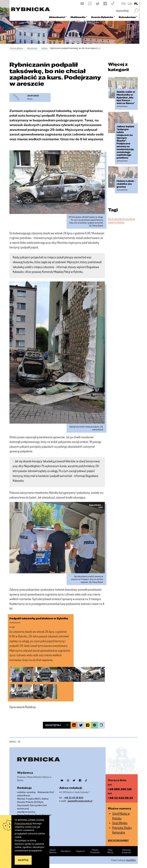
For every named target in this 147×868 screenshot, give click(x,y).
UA (130, 4)
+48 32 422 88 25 (120, 798)
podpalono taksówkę (116, 222)
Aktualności (32, 48)
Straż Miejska (120, 823)
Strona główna (17, 48)
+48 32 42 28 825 (73, 798)
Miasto (44, 48)
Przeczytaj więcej (23, 823)
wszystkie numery (118, 840)
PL (136, 4)
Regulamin (80, 851)
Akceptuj (23, 860)
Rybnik (111, 219)
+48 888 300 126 (120, 789)
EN (124, 4)
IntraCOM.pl (131, 860)
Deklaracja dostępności (127, 851)
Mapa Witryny (110, 851)
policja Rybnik (119, 219)
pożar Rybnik (130, 219)
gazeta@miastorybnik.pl (80, 801)
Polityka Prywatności (95, 851)
